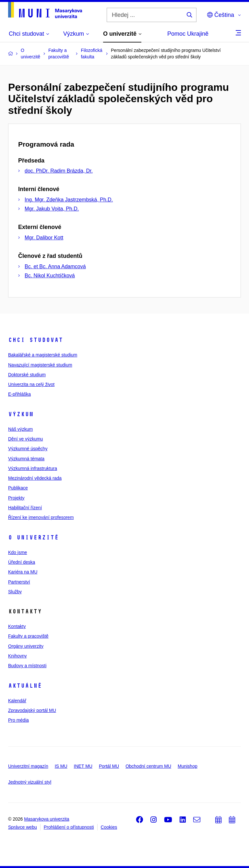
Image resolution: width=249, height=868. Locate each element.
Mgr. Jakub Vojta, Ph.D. (52, 209)
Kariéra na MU (23, 572)
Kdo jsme (18, 552)
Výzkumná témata (26, 459)
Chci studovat (36, 340)
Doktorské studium (27, 375)
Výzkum (21, 414)
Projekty (16, 498)
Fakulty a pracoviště (28, 636)
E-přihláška (19, 394)
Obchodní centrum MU (148, 766)
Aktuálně (25, 686)
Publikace (18, 488)
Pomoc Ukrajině (188, 34)
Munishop (188, 766)
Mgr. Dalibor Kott (44, 238)
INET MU (83, 766)
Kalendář (17, 701)
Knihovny (18, 656)
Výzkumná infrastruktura (33, 468)
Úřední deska (22, 562)
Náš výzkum (20, 429)
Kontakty (17, 626)
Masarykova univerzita (47, 819)
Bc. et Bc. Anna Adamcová (55, 266)
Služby (15, 592)
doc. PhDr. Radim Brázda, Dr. (59, 171)
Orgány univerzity (26, 646)
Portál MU (109, 766)
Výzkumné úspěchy (28, 449)
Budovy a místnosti (27, 666)
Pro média (18, 720)
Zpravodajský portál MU (32, 710)
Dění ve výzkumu (25, 439)
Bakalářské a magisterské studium (43, 355)
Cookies (109, 827)
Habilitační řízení (25, 508)
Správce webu (23, 827)
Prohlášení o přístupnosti (69, 827)
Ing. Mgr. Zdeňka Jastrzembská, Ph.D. (69, 200)
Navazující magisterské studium (40, 365)
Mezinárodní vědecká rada (35, 478)
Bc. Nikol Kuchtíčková (50, 276)
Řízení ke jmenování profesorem (41, 517)
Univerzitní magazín (28, 766)
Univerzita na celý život (31, 384)
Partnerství (19, 582)
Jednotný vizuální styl (30, 782)
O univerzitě (33, 537)
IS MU (61, 766)
